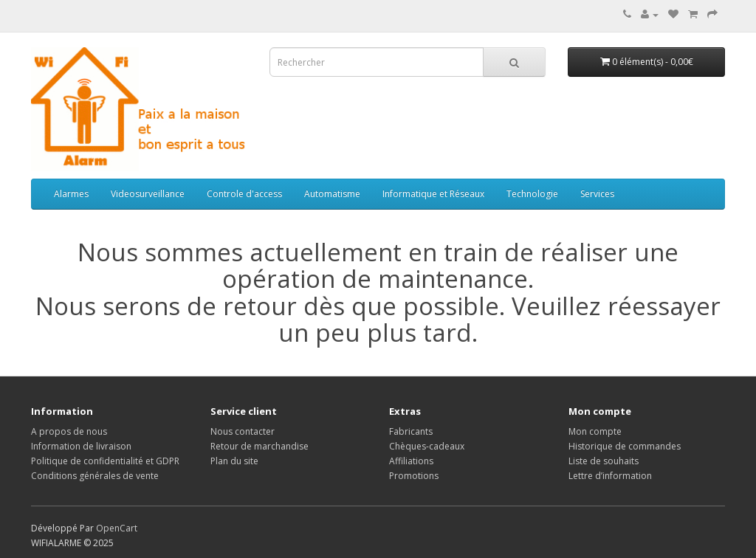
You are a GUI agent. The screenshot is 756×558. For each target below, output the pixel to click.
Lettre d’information (610, 476)
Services (597, 194)
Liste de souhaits (604, 461)
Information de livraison (81, 446)
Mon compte (595, 431)
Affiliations (411, 461)
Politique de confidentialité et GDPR (105, 461)
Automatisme (332, 194)
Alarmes (71, 194)
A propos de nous (69, 431)
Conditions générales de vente (95, 476)
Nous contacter (243, 431)
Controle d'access (244, 194)
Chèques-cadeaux (427, 446)
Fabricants (411, 431)
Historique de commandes (625, 446)
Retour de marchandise (260, 446)
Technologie (532, 194)
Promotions (414, 476)
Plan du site (234, 461)
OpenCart (117, 528)
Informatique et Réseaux (433, 194)
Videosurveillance (148, 194)
